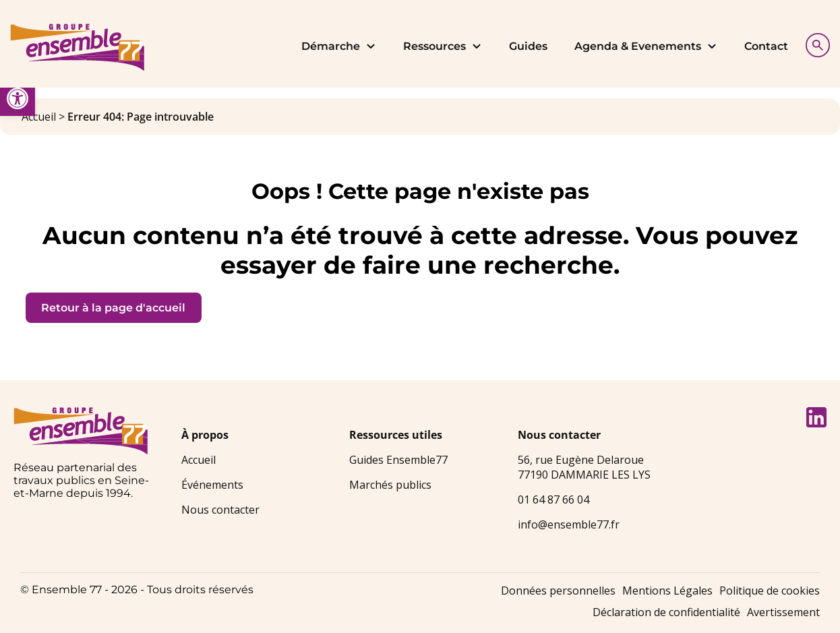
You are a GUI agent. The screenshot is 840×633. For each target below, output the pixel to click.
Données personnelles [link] (558, 591)
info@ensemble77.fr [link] (569, 524)
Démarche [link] (339, 46)
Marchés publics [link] (390, 485)
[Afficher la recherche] (814, 43)
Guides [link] (528, 46)
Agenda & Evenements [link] (646, 46)
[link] (18, 98)
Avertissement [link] (783, 612)
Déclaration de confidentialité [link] (666, 612)
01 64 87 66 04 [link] (553, 500)
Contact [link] (766, 46)
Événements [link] (212, 485)
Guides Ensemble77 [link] (398, 460)
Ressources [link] (443, 46)
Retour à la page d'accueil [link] (113, 308)
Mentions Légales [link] (667, 591)
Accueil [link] (39, 117)
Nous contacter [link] (220, 510)
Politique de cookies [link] (770, 591)
